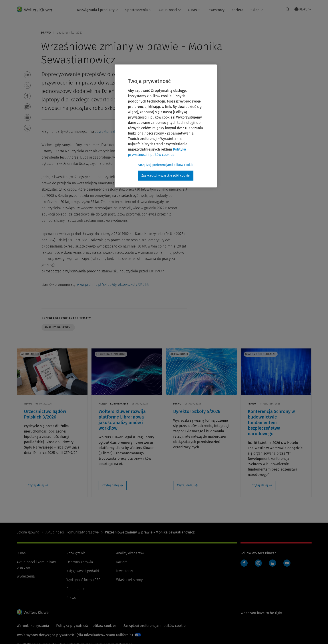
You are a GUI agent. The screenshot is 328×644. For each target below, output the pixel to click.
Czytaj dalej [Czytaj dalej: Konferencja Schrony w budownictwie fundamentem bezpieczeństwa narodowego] (260, 485)
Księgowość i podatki (83, 571)
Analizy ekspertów (130, 553)
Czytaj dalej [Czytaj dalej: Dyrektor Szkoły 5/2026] (185, 485)
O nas (194, 10)
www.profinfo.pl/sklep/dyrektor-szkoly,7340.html (115, 285)
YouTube (287, 563)
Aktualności (170, 10)
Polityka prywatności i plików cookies (86, 626)
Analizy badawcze (58, 327)
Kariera (238, 10)
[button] (27, 75)
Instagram (258, 563)
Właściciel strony (129, 580)
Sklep (257, 10)
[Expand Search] (288, 9)
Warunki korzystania (33, 626)
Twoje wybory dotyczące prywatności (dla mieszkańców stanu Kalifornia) (75, 635)
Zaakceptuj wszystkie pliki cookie (166, 176)
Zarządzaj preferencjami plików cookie (155, 626)
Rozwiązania (76, 553)
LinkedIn (272, 563)
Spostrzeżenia (138, 10)
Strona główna (28, 532)
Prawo (71, 598)
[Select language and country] (303, 9)
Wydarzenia (26, 576)
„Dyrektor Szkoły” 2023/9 (114, 132)
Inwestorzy (216, 10)
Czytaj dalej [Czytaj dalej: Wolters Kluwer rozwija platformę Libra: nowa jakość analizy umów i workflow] (111, 485)
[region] (166, 126)
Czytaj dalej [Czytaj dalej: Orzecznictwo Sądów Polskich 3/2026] (36, 485)
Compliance (76, 589)
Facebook (244, 563)
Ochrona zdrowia (80, 562)
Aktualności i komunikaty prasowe (72, 532)
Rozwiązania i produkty (98, 10)
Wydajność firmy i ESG (83, 580)
